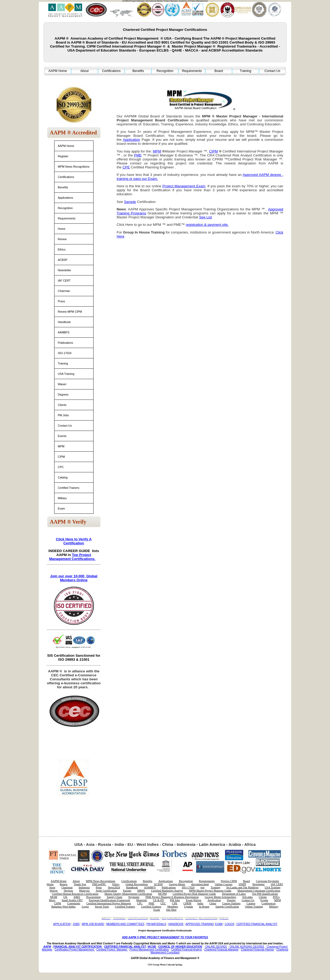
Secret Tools (102, 907)
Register (63, 156)
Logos (85, 907)
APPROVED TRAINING (200, 924)
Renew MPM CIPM (70, 312)
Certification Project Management (75, 950)
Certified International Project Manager (109, 903)
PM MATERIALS (156, 924)
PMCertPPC (99, 884)
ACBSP (63, 260)
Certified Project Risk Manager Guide (194, 894)
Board (219, 71)
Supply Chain (115, 897)
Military (62, 498)
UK (65, 897)
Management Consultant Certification (259, 891)
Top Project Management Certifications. (72, 557)
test (203, 887)
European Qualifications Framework (109, 900)
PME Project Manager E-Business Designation (172, 897)
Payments (134, 897)
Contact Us (272, 71)
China (213, 903)
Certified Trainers (69, 488)
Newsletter (65, 270)
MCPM (162, 894)
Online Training (254, 907)
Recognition (165, 71)
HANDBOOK (176, 924)
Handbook (64, 322)
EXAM (219, 924)
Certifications (111, 71)
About (84, 71)
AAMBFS (64, 332)
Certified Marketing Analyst (167, 891)
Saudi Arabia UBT (72, 900)
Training (246, 71)
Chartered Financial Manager (221, 950)
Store (52, 887)
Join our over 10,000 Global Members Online (74, 578)
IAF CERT (64, 281)
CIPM (62, 457)
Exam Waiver (194, 900)
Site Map (171, 910)
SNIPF (242, 884)
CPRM (187, 903)
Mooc (52, 900)
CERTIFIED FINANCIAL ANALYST (257, 924)
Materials (142, 900)
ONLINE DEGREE (216, 947)
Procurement (93, 897)
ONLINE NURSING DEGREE (247, 947)
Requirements (192, 71)
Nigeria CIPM (229, 881)
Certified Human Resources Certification (75, 894)
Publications (65, 343)
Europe (127, 891)
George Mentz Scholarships (221, 897)
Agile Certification (106, 891)
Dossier (231, 900)
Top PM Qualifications (265, 894)
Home (62, 229)
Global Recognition (137, 884)
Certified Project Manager (112, 950)
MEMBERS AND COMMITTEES (125, 924)
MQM (54, 897)
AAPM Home (58, 71)
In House (204, 907)
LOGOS (230, 924)
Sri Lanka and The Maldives (242, 887)
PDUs (276, 897)
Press (62, 301)
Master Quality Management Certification (128, 894)
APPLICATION (62, 924)
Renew (62, 239)
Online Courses (224, 884)
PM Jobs (63, 415)
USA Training (66, 374)
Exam (62, 508)
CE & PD (158, 900)
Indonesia (84, 887)
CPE (175, 903)
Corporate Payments (267, 881)
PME (151, 903)
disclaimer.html (200, 884)
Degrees (63, 394)
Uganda (189, 907)
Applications (65, 198)
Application (214, 900)
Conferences (268, 903)
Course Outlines (231, 903)
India (200, 903)
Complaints (74, 903)
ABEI (77, 897)
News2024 (114, 887)
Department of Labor (234, 894)
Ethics (62, 249)
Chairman (64, 291)
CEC (163, 903)
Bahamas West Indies (63, 907)
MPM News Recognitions (74, 167)
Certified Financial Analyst (186, 950)
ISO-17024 (65, 353)
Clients (62, 405)
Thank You (80, 884)
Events (62, 436)
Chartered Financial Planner (258, 950)
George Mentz (177, 884)
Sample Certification (227, 907)
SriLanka (247, 897)
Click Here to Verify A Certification (74, 541)
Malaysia (84, 891)
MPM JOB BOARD (93, 924)
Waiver (62, 384)
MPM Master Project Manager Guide (210, 891)
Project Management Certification (149, 950)
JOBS (76, 924)
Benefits (138, 71)
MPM (61, 446)
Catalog (63, 477)
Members (173, 907)
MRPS (141, 891)
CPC (61, 467)
